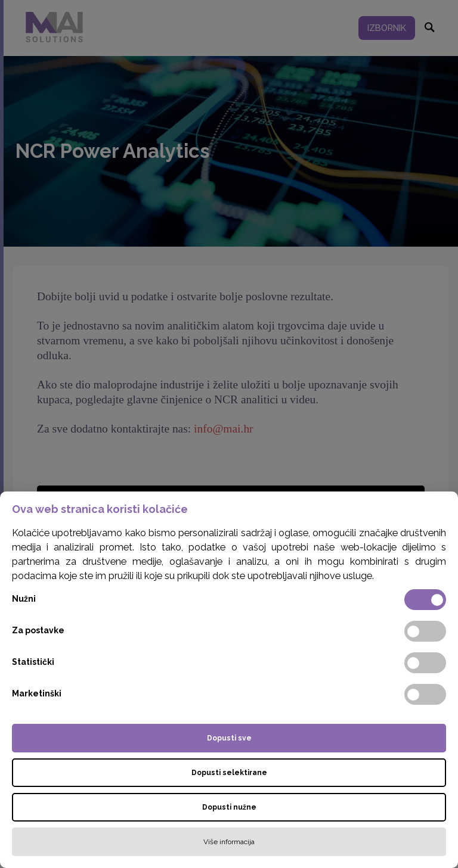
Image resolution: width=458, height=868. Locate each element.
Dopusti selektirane (229, 773)
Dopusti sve (229, 738)
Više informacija (229, 842)
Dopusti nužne (229, 807)
